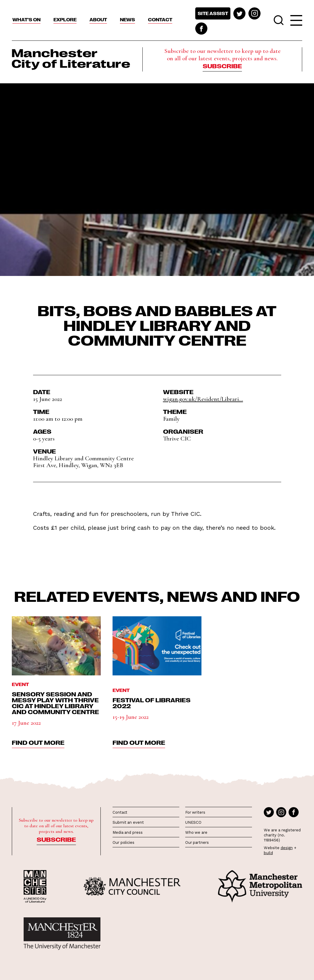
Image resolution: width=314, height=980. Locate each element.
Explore (65, 19)
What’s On (26, 19)
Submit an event (128, 822)
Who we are (196, 832)
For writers (195, 812)
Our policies (123, 842)
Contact (160, 19)
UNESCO (193, 822)
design (287, 848)
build (268, 853)
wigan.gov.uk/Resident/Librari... (203, 399)
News (127, 19)
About (98, 19)
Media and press (128, 832)
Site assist (213, 13)
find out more (38, 742)
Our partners (197, 842)
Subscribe (222, 66)
